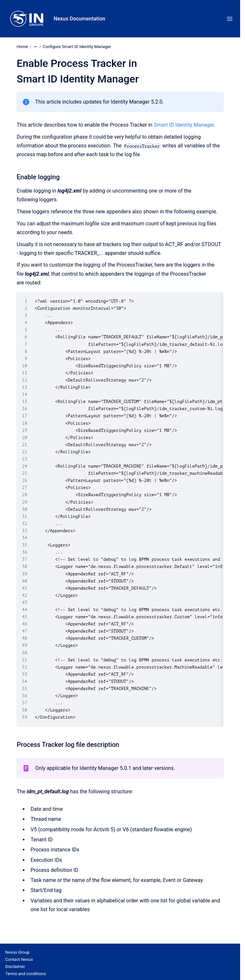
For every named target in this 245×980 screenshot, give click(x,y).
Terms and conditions (26, 974)
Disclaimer (15, 967)
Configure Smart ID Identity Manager (77, 47)
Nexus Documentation (80, 19)
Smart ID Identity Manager (184, 125)
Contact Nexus (19, 959)
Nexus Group (17, 952)
